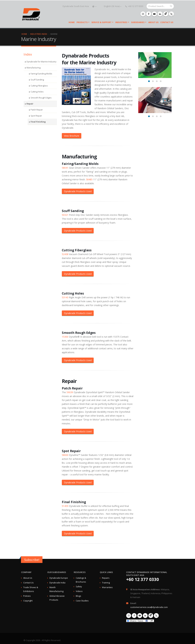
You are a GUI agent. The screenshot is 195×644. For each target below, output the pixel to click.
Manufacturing (34, 71)
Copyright (28, 601)
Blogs (78, 596)
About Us (153, 22)
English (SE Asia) (111, 6)
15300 (65, 337)
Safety (79, 587)
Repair (30, 107)
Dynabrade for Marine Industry (38, 63)
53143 (65, 297)
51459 (65, 506)
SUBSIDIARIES (138, 22)
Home (72, 22)
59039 (70, 392)
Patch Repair (37, 113)
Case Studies (82, 601)
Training (106, 583)
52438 (65, 254)
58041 (65, 168)
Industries (121, 22)
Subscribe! (32, 560)
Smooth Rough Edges (41, 101)
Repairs (106, 578)
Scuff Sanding (37, 83)
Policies (27, 596)
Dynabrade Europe (59, 578)
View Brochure (72, 136)
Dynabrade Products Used (78, 191)
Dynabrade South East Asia (76, 6)
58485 (89, 179)
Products (82, 22)
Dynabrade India (57, 583)
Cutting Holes (37, 95)
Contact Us (167, 22)
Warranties (107, 587)
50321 (65, 215)
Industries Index (39, 34)
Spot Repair (36, 119)
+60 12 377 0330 (134, 6)
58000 (65, 455)
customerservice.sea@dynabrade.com (149, 607)
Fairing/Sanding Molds (41, 77)
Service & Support (101, 22)
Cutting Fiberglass (39, 89)
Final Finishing (37, 125)
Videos (79, 591)
